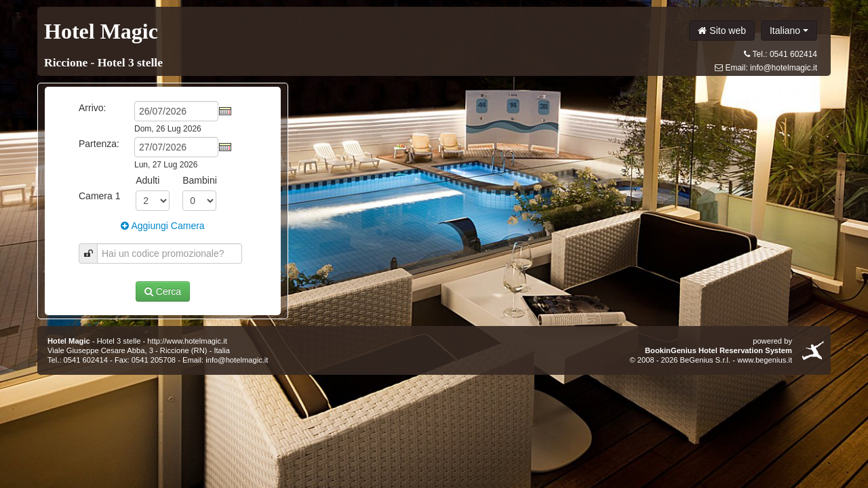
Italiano (789, 30)
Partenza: (99, 144)
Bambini (200, 180)
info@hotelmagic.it (784, 68)
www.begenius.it (765, 360)
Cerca (163, 291)
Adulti (147, 180)
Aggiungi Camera (162, 226)
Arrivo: (92, 108)
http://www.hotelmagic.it (187, 341)
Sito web (722, 30)
